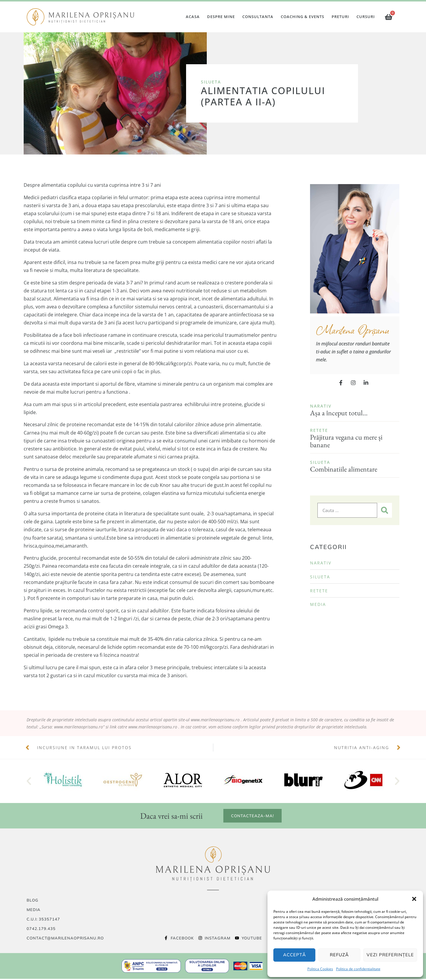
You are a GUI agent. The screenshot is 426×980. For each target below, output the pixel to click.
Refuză (339, 955)
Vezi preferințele (390, 955)
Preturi (340, 17)
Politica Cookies (320, 969)
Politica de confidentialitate (358, 969)
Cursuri (366, 17)
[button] (414, 899)
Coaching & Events (302, 17)
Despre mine (221, 17)
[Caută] (385, 510)
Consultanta (258, 17)
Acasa (193, 17)
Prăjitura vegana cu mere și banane (346, 441)
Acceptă (295, 955)
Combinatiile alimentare (344, 469)
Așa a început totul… (339, 413)
